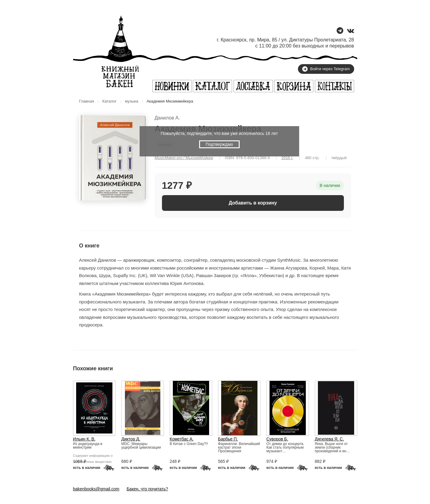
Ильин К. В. (84, 439)
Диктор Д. (131, 439)
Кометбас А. (182, 439)
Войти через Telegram (326, 69)
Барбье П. (228, 439)
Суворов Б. (277, 439)
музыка (131, 101)
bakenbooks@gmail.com (96, 489)
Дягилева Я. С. (330, 439)
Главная (87, 101)
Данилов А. (167, 118)
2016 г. (287, 158)
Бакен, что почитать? (147, 489)
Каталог (110, 101)
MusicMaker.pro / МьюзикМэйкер (184, 158)
